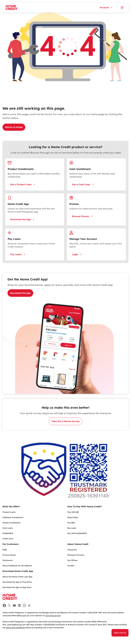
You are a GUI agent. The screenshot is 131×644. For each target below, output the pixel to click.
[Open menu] (122, 7)
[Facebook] (4, 605)
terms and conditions (15, 628)
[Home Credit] (12, 7)
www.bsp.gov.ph (53, 616)
